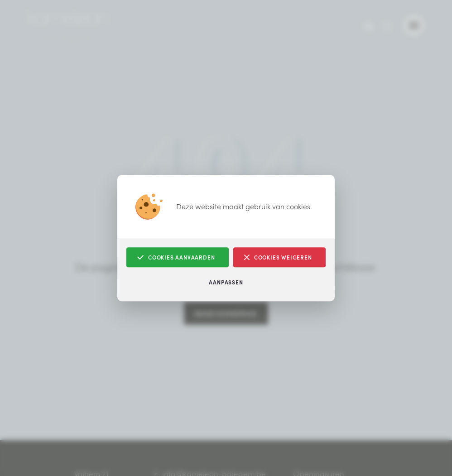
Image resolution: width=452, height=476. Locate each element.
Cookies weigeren (278, 257)
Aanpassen (226, 282)
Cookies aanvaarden (176, 257)
